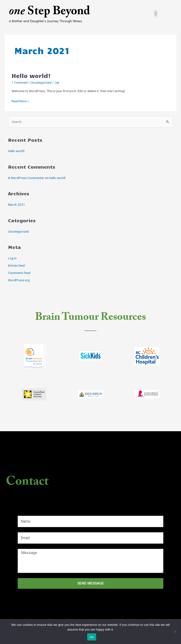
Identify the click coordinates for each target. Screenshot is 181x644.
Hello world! (31, 75)
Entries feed (16, 265)
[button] (156, 14)
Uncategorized (41, 82)
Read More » (20, 101)
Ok (92, 637)
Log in (12, 258)
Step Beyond (49, 12)
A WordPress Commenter (26, 178)
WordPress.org (19, 280)
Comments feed (19, 273)
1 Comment (20, 82)
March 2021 (16, 205)
